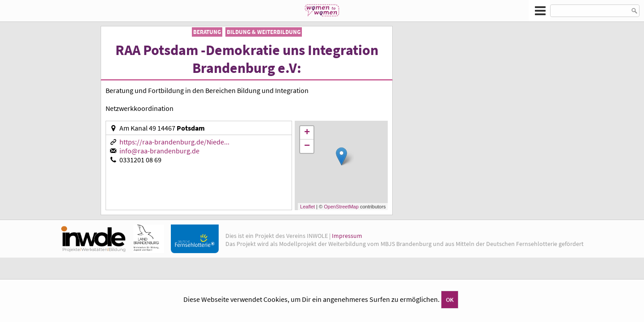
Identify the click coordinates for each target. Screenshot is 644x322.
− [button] (307, 146)
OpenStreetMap (341, 207)
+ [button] (307, 133)
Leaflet (307, 207)
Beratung (207, 32)
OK (450, 300)
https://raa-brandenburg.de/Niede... (174, 142)
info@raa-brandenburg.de (159, 151)
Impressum (347, 236)
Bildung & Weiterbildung (264, 32)
